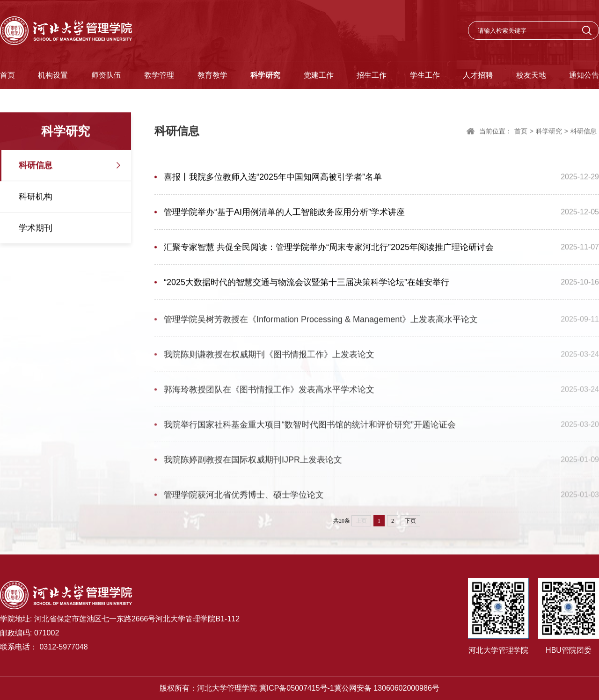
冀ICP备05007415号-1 (297, 688)
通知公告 (584, 75)
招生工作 (372, 75)
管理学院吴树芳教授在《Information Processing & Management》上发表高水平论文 (321, 322)
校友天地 (531, 75)
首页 (7, 75)
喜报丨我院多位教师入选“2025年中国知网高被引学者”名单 (273, 177)
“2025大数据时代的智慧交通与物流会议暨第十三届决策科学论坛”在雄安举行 (307, 283)
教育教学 (212, 75)
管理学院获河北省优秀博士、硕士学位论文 (244, 497)
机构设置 (53, 75)
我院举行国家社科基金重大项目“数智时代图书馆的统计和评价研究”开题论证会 (310, 427)
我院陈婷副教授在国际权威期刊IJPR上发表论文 (253, 462)
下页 (410, 521)
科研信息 (36, 166)
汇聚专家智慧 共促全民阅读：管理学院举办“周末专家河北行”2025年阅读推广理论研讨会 (329, 248)
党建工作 (319, 75)
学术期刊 (36, 228)
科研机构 (36, 197)
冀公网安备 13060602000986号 (387, 688)
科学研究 (265, 75)
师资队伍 (106, 75)
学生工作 (425, 75)
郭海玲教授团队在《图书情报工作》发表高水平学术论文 (269, 392)
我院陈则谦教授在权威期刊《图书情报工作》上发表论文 (269, 357)
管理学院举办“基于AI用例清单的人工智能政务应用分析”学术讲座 (284, 212)
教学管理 (159, 75)
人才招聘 (478, 75)
